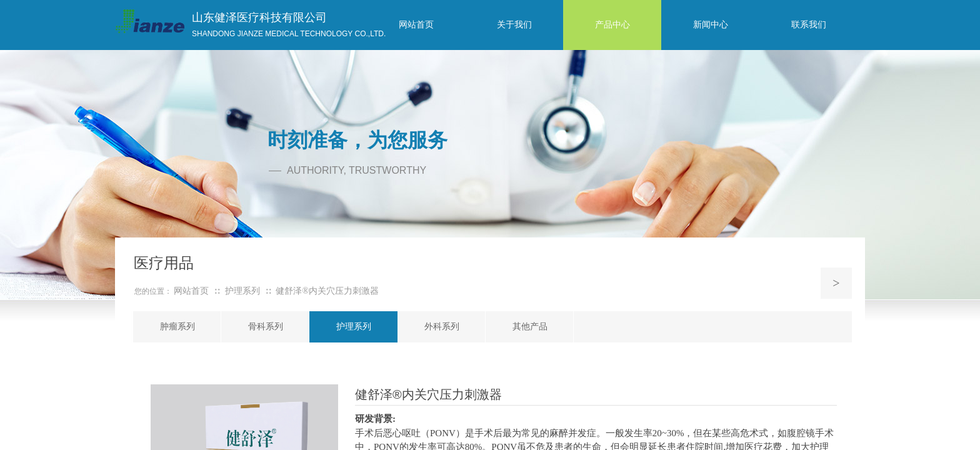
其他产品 (530, 327)
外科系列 (442, 327)
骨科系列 (266, 327)
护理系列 (354, 327)
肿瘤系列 (177, 327)
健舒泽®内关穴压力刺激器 (327, 291)
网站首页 (191, 291)
